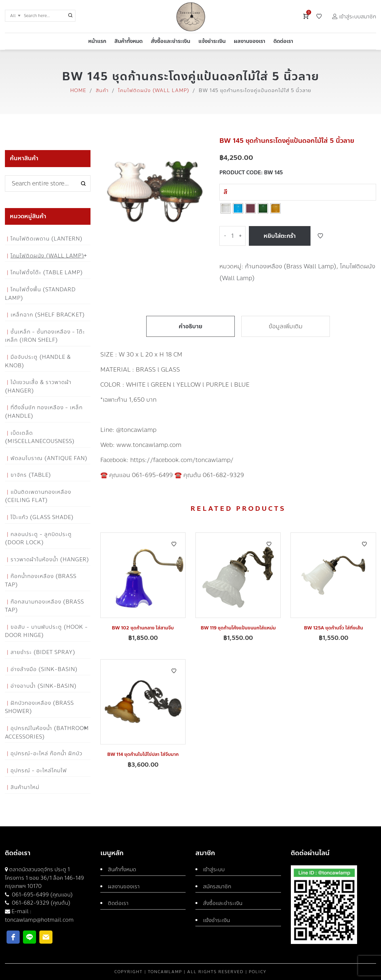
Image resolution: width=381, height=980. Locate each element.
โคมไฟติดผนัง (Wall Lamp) (154, 90)
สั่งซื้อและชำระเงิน (223, 903)
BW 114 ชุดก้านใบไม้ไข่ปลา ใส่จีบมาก (143, 754)
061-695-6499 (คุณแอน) (42, 895)
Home (78, 90)
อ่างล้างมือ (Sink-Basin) (44, 669)
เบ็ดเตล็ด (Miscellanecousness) (40, 437)
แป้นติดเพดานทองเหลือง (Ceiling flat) (38, 496)
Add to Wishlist (320, 236)
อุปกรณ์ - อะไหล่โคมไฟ (39, 770)
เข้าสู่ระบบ (214, 869)
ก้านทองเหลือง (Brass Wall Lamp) (291, 266)
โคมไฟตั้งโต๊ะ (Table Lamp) (47, 272)
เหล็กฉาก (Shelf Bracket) (48, 315)
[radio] (226, 208)
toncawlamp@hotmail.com (39, 920)
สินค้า (102, 90)
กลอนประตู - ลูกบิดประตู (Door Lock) (38, 538)
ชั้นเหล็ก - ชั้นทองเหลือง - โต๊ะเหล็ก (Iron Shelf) (45, 336)
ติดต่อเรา (118, 903)
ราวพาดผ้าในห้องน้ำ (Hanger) (50, 559)
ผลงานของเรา (124, 886)
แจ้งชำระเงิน (216, 920)
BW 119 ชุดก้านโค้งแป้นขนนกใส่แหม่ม (238, 628)
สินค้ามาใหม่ (25, 787)
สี (225, 192)
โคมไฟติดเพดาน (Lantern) (47, 239)
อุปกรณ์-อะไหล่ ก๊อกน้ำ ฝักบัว (46, 753)
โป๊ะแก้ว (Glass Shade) (42, 517)
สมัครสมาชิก (217, 886)
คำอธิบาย (190, 326)
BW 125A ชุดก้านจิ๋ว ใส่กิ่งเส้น (333, 628)
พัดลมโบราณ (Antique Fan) (49, 458)
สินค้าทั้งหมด (122, 869)
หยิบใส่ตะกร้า (280, 236)
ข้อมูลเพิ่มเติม (286, 326)
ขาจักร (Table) (31, 475)
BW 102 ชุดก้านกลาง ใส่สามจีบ (143, 628)
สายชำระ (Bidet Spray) (43, 652)
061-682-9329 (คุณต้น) (40, 903)
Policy (258, 972)
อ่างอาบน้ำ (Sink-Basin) (44, 686)
